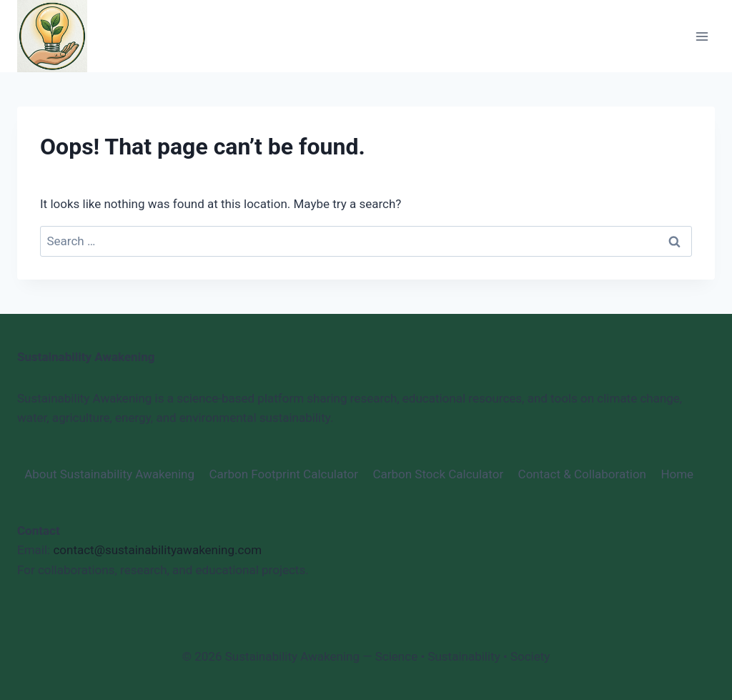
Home (677, 474)
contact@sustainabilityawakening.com (157, 550)
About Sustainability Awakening (109, 474)
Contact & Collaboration (582, 474)
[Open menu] (702, 36)
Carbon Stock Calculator (438, 474)
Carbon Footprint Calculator (283, 474)
